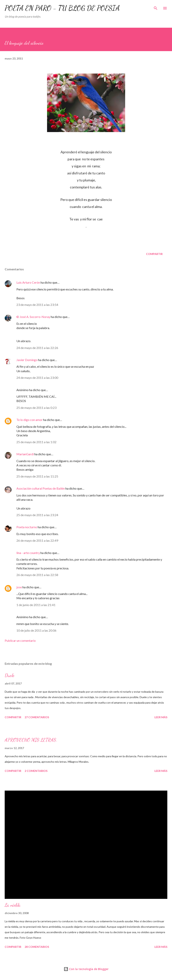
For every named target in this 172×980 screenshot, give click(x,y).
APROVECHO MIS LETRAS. (31, 740)
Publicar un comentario (20, 640)
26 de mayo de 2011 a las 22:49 (37, 540)
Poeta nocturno (27, 527)
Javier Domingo (27, 360)
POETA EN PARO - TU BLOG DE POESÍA (62, 8)
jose (19, 587)
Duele (10, 675)
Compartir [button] (154, 254)
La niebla (13, 905)
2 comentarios (36, 771)
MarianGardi (25, 454)
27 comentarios (37, 717)
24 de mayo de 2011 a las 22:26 (37, 348)
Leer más (161, 717)
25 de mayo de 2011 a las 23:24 (37, 515)
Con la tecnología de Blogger (86, 969)
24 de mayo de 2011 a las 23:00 (37, 378)
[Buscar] (156, 7)
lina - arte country (28, 553)
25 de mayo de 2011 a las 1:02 (36, 442)
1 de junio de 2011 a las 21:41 (36, 605)
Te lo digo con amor (29, 420)
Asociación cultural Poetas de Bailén (41, 488)
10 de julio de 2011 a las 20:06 (36, 630)
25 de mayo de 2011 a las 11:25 (37, 476)
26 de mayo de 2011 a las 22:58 (37, 575)
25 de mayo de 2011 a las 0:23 (36, 408)
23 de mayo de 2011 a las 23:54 (37, 305)
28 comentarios (37, 947)
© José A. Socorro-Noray (33, 317)
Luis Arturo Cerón (28, 282)
